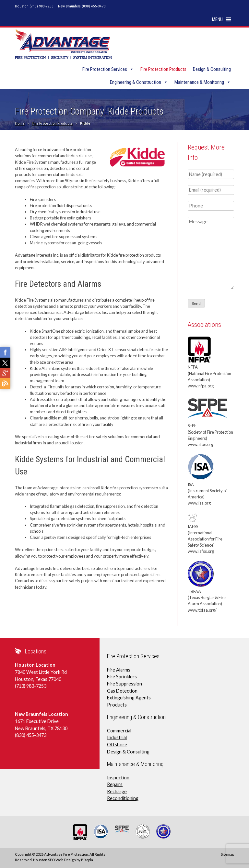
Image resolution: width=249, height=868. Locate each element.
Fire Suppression (124, 684)
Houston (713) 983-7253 (34, 6)
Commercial (119, 731)
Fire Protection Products (163, 69)
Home (20, 123)
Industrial (117, 737)
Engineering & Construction (136, 82)
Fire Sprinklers (122, 677)
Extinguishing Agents (129, 698)
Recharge (117, 791)
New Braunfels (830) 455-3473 (82, 6)
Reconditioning (123, 798)
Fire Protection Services (105, 69)
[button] (217, 19)
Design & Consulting (212, 69)
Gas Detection (122, 691)
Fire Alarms (119, 670)
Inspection (118, 778)
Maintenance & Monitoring (199, 82)
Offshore (117, 745)
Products (117, 705)
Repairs (115, 784)
